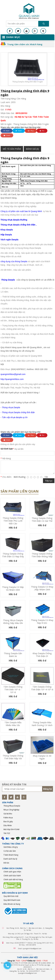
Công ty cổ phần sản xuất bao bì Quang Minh (21, 211)
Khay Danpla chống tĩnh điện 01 (42, 655)
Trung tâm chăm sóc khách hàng (25, 44)
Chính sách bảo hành (12, 876)
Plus (31, 131)
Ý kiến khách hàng (11, 855)
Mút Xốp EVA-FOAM (11, 829)
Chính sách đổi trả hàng (13, 880)
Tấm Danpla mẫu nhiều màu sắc (13, 724)
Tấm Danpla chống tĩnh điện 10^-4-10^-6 (42, 688)
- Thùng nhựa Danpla (10, 407)
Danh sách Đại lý (10, 859)
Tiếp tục (49, 481)
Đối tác (6, 863)
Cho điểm (7, 477)
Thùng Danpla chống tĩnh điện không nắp (42, 555)
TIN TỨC (7, 833)
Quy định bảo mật (11, 896)
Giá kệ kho (8, 814)
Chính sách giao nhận (12, 872)
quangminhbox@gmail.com (13, 374)
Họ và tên (19, 449)
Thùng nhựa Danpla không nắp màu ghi (13, 622)
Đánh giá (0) (32, 149)
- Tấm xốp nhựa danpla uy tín (14, 417)
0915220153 (21, 113)
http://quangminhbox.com (12, 379)
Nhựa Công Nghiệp (11, 810)
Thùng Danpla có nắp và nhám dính (13, 588)
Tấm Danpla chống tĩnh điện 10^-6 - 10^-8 (13, 689)
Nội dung (6, 458)
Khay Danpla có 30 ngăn (42, 757)
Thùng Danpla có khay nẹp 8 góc (42, 622)
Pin (42, 131)
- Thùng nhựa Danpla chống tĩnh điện (18, 412)
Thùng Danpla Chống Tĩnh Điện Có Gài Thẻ (42, 520)
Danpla (8, 235)
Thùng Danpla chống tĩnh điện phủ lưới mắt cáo (13, 521)
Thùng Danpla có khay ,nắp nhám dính (42, 588)
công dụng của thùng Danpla (14, 261)
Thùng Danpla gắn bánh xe (13, 655)
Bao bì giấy (8, 822)
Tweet (19, 131)
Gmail (7, 135)
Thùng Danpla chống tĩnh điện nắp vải (13, 757)
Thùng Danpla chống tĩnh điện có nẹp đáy (13, 555)
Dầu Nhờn (8, 825)
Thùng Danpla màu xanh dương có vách (42, 724)
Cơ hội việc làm (10, 851)
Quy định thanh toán (12, 900)
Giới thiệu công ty (11, 847)
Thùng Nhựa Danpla (12, 806)
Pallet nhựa (8, 818)
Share (7, 131)
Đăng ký (48, 789)
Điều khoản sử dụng (12, 904)
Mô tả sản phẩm (12, 149)
